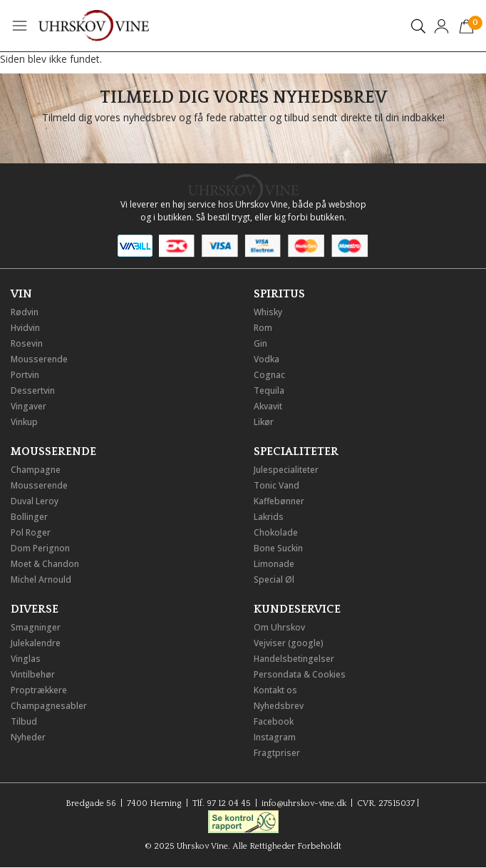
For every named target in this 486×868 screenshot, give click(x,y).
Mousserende (39, 359)
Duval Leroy (35, 501)
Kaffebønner (279, 501)
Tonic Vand (276, 485)
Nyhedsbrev (279, 706)
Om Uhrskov (279, 627)
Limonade (274, 564)
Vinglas (26, 659)
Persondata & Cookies (300, 674)
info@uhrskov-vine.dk (304, 803)
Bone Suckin (278, 548)
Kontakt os (275, 690)
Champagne (36, 470)
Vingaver (29, 406)
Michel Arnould (41, 579)
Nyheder (28, 737)
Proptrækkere (39, 690)
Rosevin (27, 343)
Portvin (25, 375)
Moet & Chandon (45, 564)
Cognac (269, 375)
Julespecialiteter (286, 470)
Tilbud (24, 721)
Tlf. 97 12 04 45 (222, 803)
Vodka (267, 359)
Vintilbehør (33, 674)
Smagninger (36, 627)
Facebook (274, 721)
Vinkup (24, 422)
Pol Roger (31, 532)
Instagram (275, 737)
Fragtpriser (277, 753)
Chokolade (276, 532)
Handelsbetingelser (294, 659)
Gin (260, 343)
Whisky (268, 312)
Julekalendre (36, 643)
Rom (263, 328)
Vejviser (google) (289, 643)
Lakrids (269, 517)
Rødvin (25, 312)
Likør (264, 422)
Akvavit (268, 406)
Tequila (269, 390)
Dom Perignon (40, 548)
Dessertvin (33, 390)
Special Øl (274, 579)
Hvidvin (25, 328)
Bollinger (29, 517)
